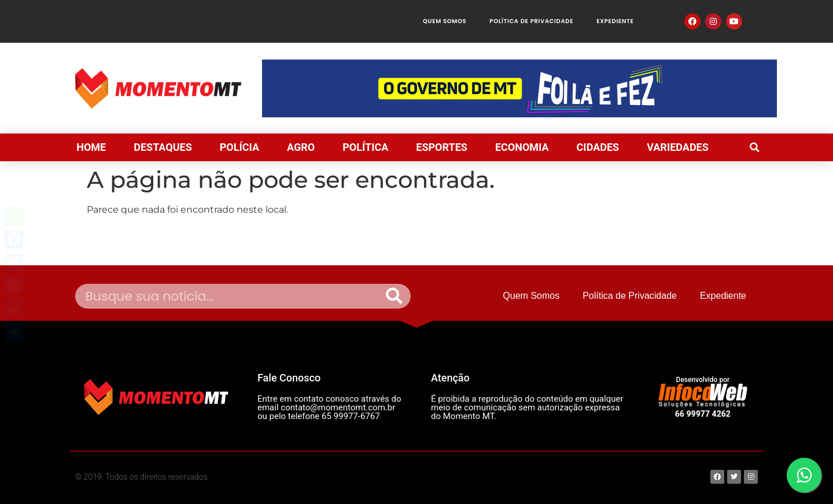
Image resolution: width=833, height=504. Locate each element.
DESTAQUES (163, 147)
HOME (91, 147)
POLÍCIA (239, 147)
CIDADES (598, 147)
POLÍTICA (365, 147)
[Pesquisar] (394, 296)
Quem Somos (445, 21)
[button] (754, 147)
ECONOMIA (522, 147)
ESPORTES (442, 147)
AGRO (301, 147)
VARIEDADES (678, 147)
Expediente (615, 21)
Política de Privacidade (531, 21)
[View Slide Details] (519, 88)
